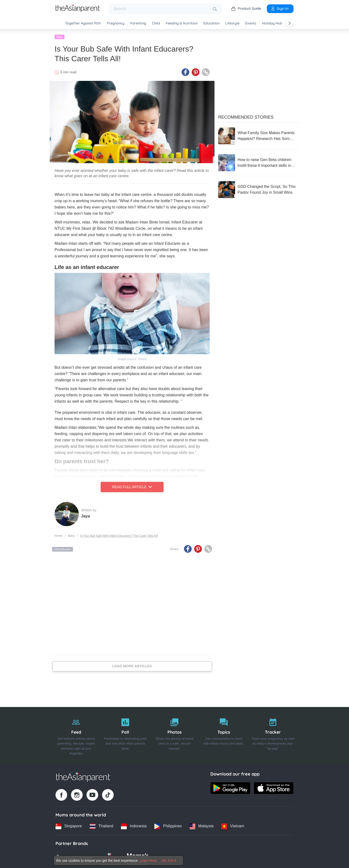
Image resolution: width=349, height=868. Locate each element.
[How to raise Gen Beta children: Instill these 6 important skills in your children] (257, 161)
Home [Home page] (58, 534)
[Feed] (76, 734)
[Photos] (175, 734)
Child (156, 23)
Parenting (138, 23)
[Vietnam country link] (233, 825)
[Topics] (224, 734)
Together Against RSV (83, 23)
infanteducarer (63, 548)
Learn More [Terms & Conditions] (148, 860)
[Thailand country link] (101, 825)
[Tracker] (273, 734)
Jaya (86, 515)
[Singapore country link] (69, 825)
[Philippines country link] (168, 825)
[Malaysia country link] (202, 825)
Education (211, 23)
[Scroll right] (290, 23)
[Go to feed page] (78, 11)
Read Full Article (132, 486)
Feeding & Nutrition (182, 23)
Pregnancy (116, 23)
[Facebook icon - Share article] (185, 71)
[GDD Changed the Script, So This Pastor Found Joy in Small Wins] (257, 188)
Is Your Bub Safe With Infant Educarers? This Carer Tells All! (119, 534)
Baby (59, 36)
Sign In (279, 8)
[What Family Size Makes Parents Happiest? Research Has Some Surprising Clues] (257, 135)
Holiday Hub (272, 23)
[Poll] (125, 734)
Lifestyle (232, 23)
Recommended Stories (246, 116)
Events (251, 23)
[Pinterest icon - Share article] (196, 71)
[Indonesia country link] (134, 825)
